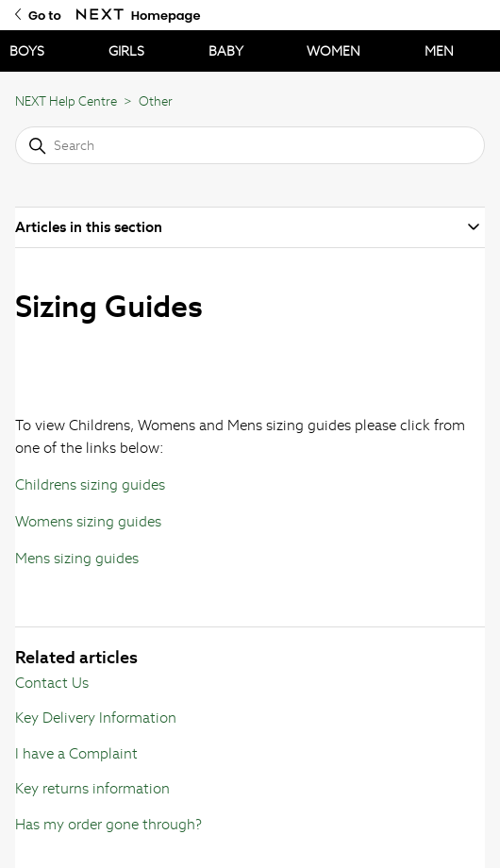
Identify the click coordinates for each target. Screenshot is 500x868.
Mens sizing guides (77, 558)
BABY (226, 51)
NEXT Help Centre (66, 101)
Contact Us (52, 683)
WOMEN (333, 51)
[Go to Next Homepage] (100, 15)
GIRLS (126, 51)
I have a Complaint (76, 753)
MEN (439, 51)
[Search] (250, 145)
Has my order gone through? (108, 824)
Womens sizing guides (88, 521)
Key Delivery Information (96, 718)
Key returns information (92, 788)
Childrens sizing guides (90, 484)
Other (156, 101)
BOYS (27, 51)
